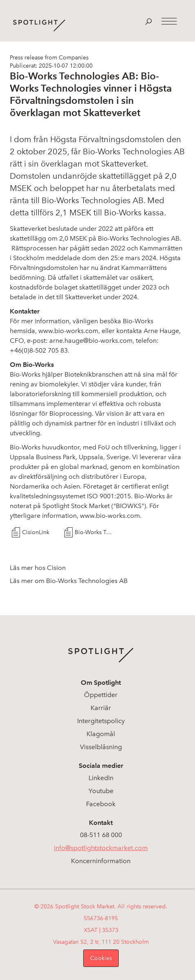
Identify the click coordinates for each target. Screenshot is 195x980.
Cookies (101, 958)
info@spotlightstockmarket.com (101, 848)
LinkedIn (101, 778)
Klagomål (101, 734)
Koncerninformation (101, 861)
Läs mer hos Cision (38, 568)
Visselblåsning (101, 747)
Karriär (101, 708)
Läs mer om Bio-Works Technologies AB (69, 581)
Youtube (101, 791)
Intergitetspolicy (101, 721)
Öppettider (101, 695)
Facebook (101, 804)
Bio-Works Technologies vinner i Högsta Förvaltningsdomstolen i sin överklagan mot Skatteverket (94, 532)
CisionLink (36, 532)
